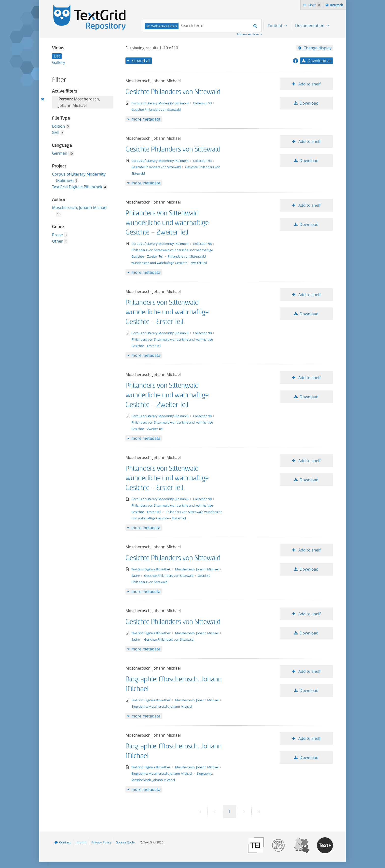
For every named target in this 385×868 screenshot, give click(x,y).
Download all (319, 61)
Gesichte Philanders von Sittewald (173, 92)
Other (57, 241)
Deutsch (337, 6)
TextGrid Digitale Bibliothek (77, 187)
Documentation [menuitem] (310, 26)
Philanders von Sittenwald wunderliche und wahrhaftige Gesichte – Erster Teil (167, 312)
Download (309, 103)
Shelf (314, 5)
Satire (136, 576)
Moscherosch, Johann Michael (80, 207)
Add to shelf (309, 84)
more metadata (146, 119)
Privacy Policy (101, 842)
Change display (317, 48)
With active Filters (164, 26)
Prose (57, 235)
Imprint (81, 842)
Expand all (141, 61)
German (60, 153)
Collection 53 (203, 103)
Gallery (59, 62)
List (57, 56)
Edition (59, 126)
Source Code (125, 842)
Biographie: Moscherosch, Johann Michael (162, 706)
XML (56, 133)
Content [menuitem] (275, 26)
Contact (65, 842)
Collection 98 (203, 244)
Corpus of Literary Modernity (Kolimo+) (160, 103)
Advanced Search (249, 34)
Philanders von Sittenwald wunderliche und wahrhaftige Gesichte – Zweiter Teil (167, 223)
